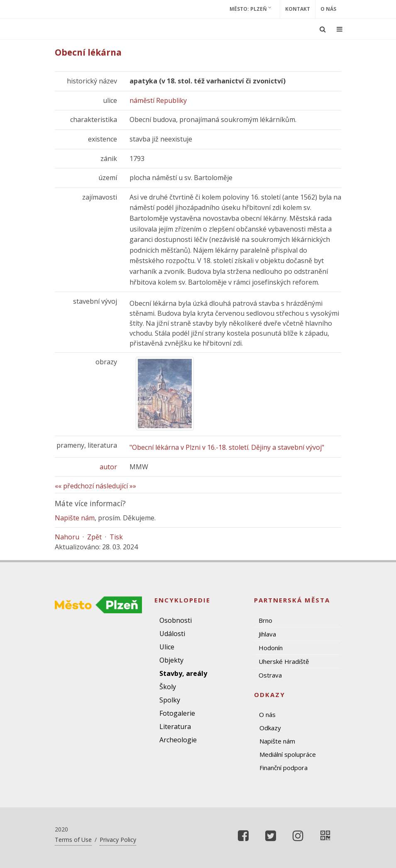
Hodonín (271, 648)
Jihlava (267, 634)
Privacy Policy (118, 840)
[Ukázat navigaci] (340, 29)
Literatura (175, 727)
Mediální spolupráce (288, 754)
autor (108, 467)
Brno (265, 620)
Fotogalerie (177, 713)
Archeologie (178, 740)
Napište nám (75, 518)
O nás (328, 9)
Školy (168, 687)
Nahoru (67, 537)
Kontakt (298, 9)
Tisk (116, 537)
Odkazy (270, 728)
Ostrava (270, 675)
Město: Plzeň (251, 9)
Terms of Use (73, 840)
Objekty (171, 660)
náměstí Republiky (158, 100)
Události (172, 634)
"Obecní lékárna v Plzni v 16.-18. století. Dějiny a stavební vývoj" (227, 447)
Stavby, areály (183, 673)
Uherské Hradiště (284, 661)
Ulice (167, 647)
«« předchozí (74, 486)
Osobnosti (176, 620)
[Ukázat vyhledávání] (323, 29)
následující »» (116, 486)
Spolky (170, 700)
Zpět (94, 537)
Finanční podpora (284, 768)
